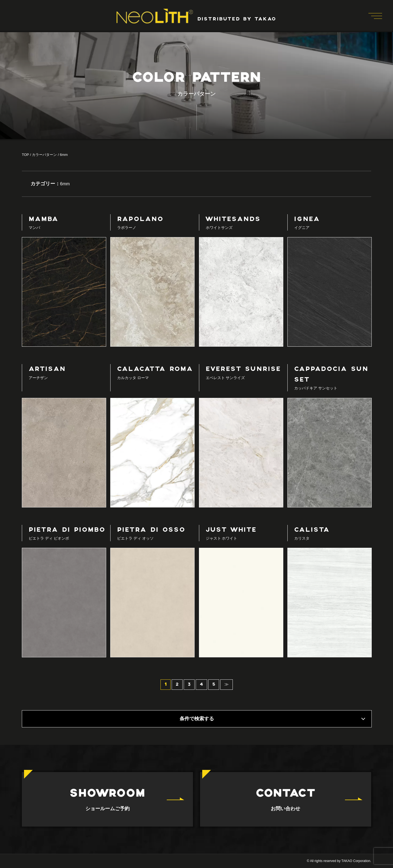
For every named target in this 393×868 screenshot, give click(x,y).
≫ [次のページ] (227, 685)
